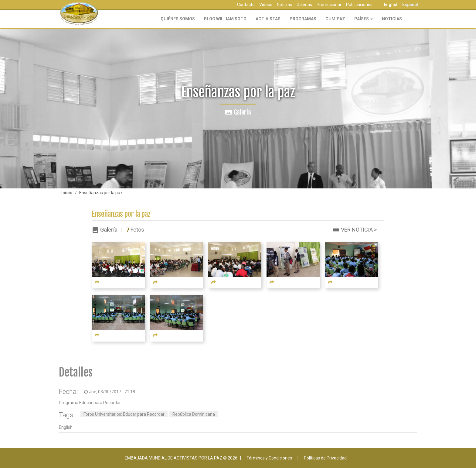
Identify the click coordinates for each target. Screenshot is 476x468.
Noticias (284, 5)
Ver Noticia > (359, 230)
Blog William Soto (225, 19)
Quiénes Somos (178, 19)
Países (364, 19)
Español (410, 5)
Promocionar (329, 5)
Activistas (268, 19)
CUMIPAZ (335, 19)
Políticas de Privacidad (325, 458)
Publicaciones (359, 5)
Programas (303, 19)
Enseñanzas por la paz (121, 214)
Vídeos (266, 5)
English (391, 5)
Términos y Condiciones (269, 458)
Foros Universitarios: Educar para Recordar (124, 414)
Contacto (246, 5)
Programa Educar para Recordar (90, 403)
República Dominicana (194, 414)
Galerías (304, 5)
